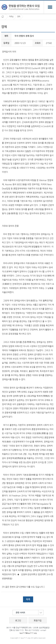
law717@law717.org (28, 633)
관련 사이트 (29, 613)
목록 (28, 599)
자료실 (11, 17)
